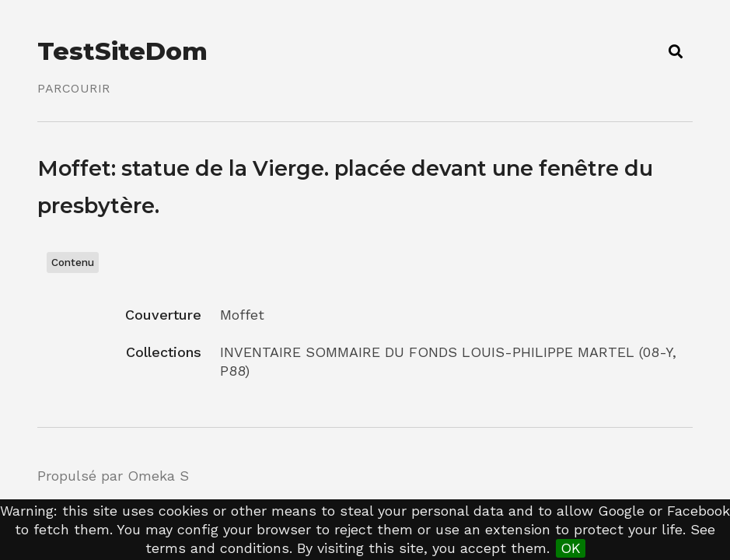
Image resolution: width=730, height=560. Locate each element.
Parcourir (74, 88)
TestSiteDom (122, 51)
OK (571, 548)
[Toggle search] (675, 51)
